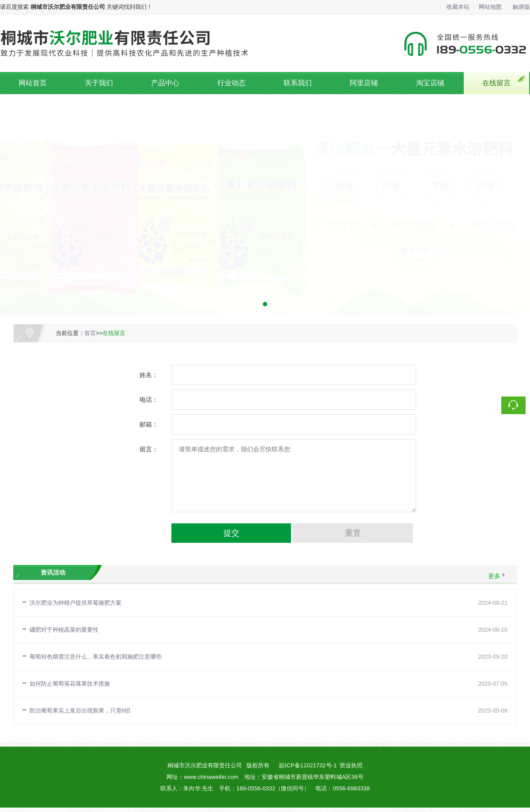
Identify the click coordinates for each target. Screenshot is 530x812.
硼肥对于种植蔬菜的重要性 (64, 630)
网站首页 (33, 83)
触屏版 (521, 7)
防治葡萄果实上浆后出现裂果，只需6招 (80, 711)
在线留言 (496, 83)
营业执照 (351, 765)
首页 (90, 333)
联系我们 (298, 83)
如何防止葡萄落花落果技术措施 (70, 684)
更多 (494, 576)
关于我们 (99, 83)
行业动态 (231, 83)
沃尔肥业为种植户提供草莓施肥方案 (76, 603)
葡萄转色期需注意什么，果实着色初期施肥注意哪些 (96, 657)
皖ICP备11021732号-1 (308, 765)
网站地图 (490, 7)
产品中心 (165, 83)
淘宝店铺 (430, 83)
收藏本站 (458, 7)
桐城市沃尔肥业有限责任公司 (205, 765)
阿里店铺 (364, 83)
